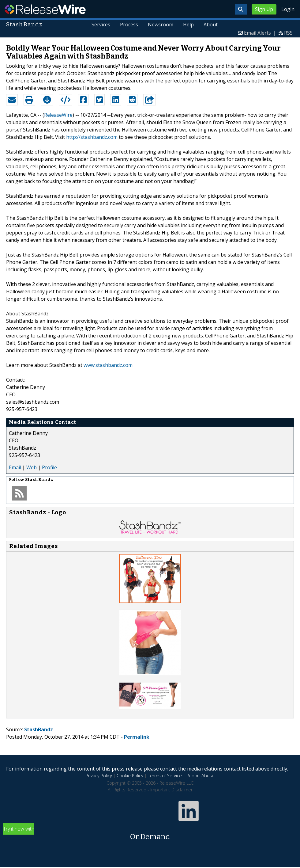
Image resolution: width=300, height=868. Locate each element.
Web (32, 467)
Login (288, 9)
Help (188, 25)
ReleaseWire (45, 9)
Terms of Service (165, 776)
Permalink (137, 737)
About (211, 25)
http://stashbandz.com (92, 137)
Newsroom (161, 25)
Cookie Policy (130, 776)
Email (15, 467)
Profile (49, 467)
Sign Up (264, 9)
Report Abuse (201, 776)
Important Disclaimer (171, 790)
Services (101, 25)
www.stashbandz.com (108, 365)
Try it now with (150, 834)
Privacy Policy (99, 776)
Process (129, 25)
